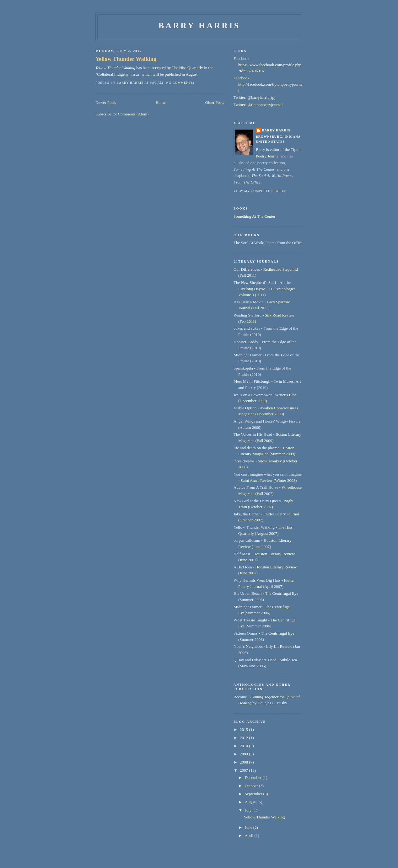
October (252, 786)
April (250, 836)
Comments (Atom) (133, 114)
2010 (244, 746)
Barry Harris (199, 26)
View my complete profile (260, 191)
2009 (244, 754)
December (254, 777)
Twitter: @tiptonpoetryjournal (258, 105)
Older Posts (215, 102)
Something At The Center (254, 216)
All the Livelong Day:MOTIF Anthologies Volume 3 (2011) (267, 289)
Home (161, 102)
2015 (244, 730)
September (254, 794)
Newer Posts (106, 102)
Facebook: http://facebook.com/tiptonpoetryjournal (268, 84)
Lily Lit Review (279, 646)
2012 (244, 738)
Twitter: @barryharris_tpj (254, 97)
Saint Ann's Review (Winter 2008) (269, 480)
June (249, 827)
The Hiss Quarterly (187, 68)
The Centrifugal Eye (282, 593)
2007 (244, 770)
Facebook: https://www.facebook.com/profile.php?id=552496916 (267, 65)
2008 (244, 762)
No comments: (181, 83)
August (251, 802)
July (249, 810)
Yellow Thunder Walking (126, 59)
